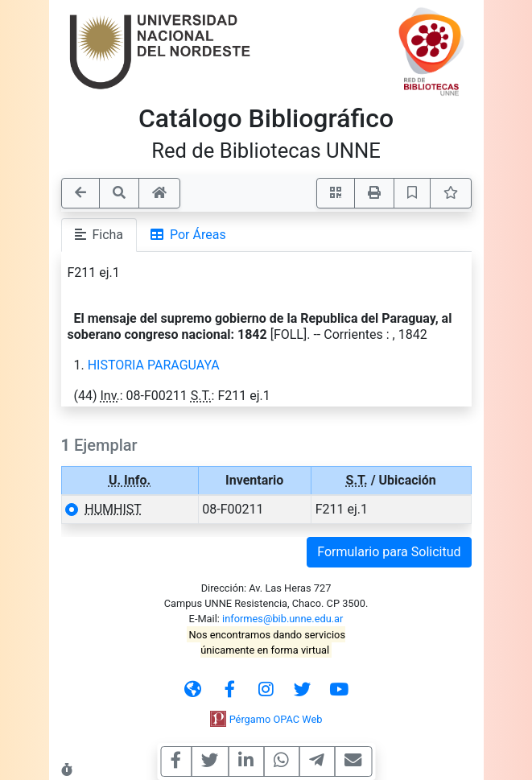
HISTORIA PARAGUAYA (154, 365)
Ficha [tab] (99, 235)
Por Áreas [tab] (188, 235)
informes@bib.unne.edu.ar (282, 619)
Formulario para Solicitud (389, 552)
